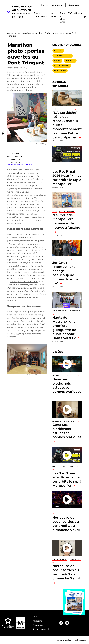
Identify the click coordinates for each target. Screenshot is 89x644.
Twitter (3, 142)
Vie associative (15, 153)
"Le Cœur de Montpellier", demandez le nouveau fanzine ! (66, 223)
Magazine (38, 621)
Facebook (3, 133)
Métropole (58, 51)
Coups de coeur (76, 511)
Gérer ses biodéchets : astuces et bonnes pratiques (67, 385)
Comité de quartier (59, 311)
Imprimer (28, 68)
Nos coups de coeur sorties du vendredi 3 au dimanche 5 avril (66, 524)
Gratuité (57, 61)
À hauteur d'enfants (60, 511)
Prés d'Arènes (15, 162)
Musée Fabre (67, 109)
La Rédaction (81, 640)
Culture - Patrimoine (15, 156)
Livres (55, 211)
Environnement (60, 71)
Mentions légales (63, 640)
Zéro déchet (57, 376)
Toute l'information (42, 629)
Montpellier (15, 159)
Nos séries (38, 625)
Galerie (65, 259)
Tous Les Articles (24, 33)
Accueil (11, 33)
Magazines (74, 5)
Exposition (56, 109)
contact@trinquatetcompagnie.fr (29, 318)
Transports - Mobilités (63, 56)
